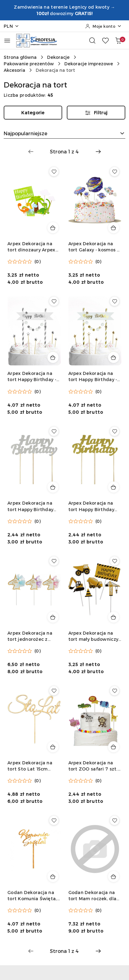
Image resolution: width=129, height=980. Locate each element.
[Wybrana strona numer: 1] (64, 152)
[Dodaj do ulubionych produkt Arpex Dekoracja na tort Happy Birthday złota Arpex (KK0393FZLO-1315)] (115, 431)
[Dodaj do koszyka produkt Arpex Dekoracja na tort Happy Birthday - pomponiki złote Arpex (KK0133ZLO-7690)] (114, 357)
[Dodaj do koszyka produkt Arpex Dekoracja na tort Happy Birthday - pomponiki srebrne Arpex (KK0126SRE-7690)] (53, 357)
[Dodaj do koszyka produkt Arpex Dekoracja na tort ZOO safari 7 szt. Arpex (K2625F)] (114, 747)
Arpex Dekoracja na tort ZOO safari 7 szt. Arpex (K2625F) (93, 766)
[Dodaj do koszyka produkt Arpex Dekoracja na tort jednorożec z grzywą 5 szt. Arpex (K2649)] (53, 617)
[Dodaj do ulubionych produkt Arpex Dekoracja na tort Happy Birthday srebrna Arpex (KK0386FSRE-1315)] (54, 431)
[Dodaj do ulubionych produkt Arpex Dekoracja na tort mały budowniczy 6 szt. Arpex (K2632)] (115, 561)
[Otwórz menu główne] (7, 41)
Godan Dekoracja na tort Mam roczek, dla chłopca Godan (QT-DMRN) (93, 896)
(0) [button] (38, 262)
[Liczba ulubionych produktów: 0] (105, 40)
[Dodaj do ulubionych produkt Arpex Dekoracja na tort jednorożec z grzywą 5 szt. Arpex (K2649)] (54, 561)
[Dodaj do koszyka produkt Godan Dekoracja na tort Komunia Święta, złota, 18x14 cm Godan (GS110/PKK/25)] (53, 876)
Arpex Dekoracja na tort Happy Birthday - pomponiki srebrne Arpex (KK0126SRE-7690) (32, 377)
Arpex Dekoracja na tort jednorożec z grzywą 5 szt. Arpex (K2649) (30, 636)
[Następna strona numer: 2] (98, 152)
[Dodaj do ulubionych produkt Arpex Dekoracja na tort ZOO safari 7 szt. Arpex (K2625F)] (115, 691)
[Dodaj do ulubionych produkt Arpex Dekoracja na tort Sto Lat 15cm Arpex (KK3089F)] (54, 691)
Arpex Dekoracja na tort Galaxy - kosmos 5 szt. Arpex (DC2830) (94, 247)
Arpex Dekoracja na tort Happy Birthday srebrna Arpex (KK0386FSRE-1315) (30, 506)
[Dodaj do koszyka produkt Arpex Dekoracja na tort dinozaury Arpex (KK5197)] (53, 228)
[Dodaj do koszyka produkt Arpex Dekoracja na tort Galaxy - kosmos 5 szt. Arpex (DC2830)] (114, 228)
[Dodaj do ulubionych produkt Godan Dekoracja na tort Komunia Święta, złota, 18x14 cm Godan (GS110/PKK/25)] (54, 820)
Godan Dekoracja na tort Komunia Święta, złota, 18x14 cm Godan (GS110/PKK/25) (33, 896)
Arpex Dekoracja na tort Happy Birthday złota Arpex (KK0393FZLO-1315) (91, 506)
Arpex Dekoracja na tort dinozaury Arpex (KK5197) (31, 247)
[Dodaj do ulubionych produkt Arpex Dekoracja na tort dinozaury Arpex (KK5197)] (54, 172)
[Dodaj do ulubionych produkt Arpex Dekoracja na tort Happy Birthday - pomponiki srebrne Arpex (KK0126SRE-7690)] (54, 301)
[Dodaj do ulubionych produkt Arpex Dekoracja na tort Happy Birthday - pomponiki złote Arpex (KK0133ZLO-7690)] (115, 301)
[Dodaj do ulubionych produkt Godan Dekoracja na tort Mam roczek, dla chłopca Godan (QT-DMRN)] (115, 820)
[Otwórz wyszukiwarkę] (92, 40)
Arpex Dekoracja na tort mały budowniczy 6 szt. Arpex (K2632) (93, 636)
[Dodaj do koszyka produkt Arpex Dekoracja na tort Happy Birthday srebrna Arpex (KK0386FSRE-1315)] (53, 487)
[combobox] (64, 133)
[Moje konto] (103, 26)
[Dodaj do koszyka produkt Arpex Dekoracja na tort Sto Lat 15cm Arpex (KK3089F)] (53, 747)
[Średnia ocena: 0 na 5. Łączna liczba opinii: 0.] (24, 262)
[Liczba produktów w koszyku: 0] (118, 40)
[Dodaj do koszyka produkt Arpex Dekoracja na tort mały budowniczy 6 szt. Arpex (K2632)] (114, 617)
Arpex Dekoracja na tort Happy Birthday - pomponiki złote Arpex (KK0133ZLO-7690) (94, 377)
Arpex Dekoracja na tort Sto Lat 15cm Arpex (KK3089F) (30, 766)
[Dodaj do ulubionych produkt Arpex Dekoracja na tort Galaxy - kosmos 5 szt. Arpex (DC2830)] (115, 172)
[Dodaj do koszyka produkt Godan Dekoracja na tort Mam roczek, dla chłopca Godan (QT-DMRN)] (114, 876)
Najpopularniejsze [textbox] (26, 133)
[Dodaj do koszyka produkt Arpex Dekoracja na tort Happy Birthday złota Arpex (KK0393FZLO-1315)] (114, 487)
